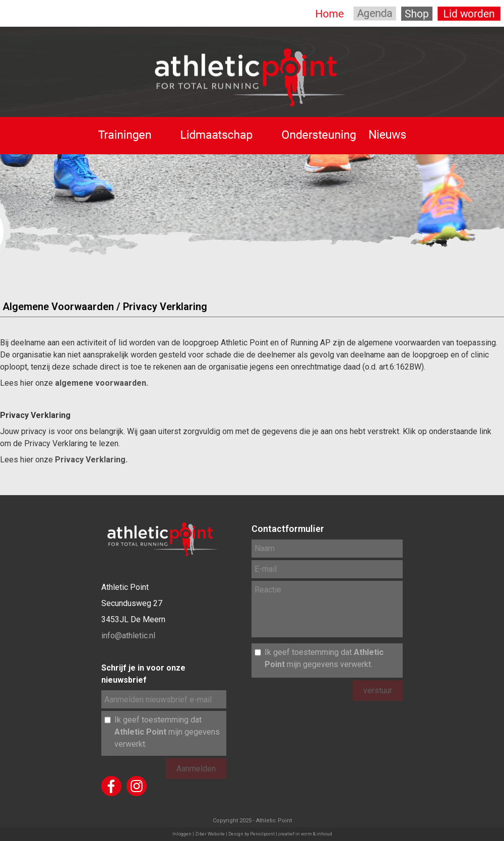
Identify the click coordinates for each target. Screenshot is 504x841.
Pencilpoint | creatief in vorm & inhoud (291, 834)
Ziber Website (210, 834)
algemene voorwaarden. (102, 383)
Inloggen (182, 834)
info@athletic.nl (128, 636)
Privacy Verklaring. (91, 460)
